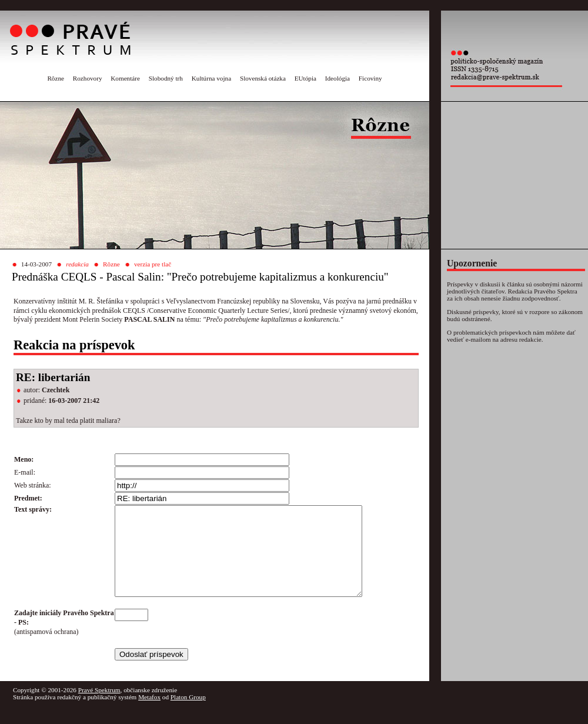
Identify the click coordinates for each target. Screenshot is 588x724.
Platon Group (188, 715)
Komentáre (125, 78)
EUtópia (305, 78)
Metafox (149, 715)
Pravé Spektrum (99, 708)
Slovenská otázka (263, 78)
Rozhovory (88, 78)
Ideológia (338, 78)
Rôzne (56, 78)
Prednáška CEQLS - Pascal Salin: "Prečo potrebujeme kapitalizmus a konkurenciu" (200, 277)
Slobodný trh (166, 78)
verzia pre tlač (153, 264)
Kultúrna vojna (211, 78)
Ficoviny (370, 78)
